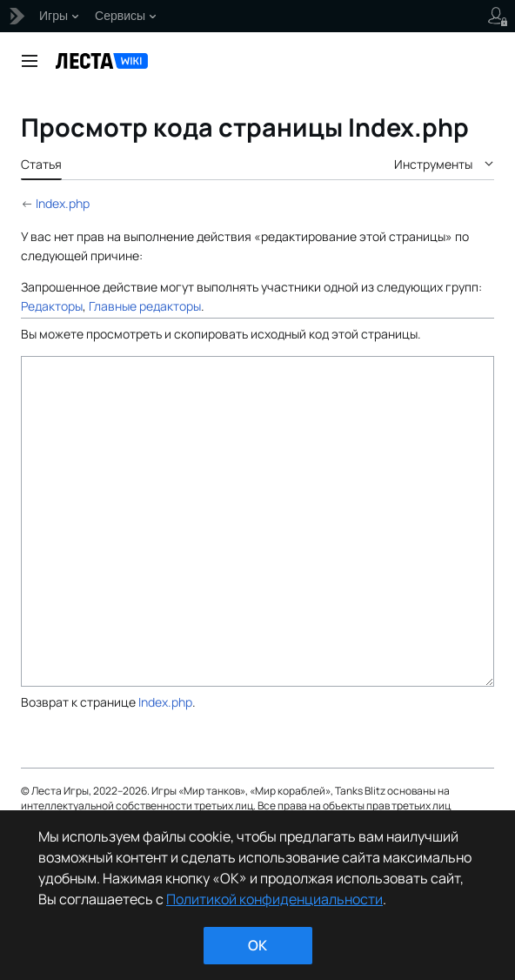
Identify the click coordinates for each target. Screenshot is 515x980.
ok (257, 945)
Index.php (63, 203)
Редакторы (52, 306)
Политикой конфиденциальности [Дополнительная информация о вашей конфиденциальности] (274, 899)
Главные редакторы (145, 306)
